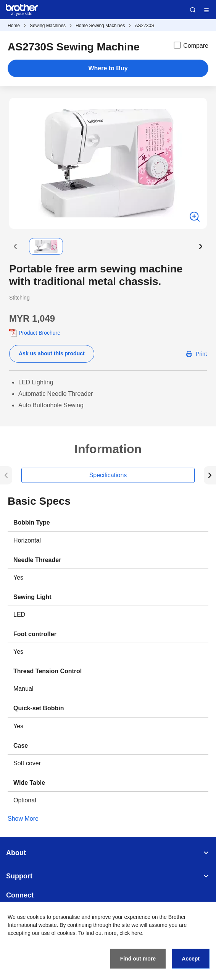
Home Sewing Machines (100, 26)
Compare (190, 45)
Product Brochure (39, 333)
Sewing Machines (48, 26)
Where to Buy (108, 68)
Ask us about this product (52, 353)
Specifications (108, 475)
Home (14, 26)
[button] (15, 246)
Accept (191, 959)
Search (193, 10)
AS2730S (144, 26)
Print (201, 354)
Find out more (138, 959)
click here (131, 933)
